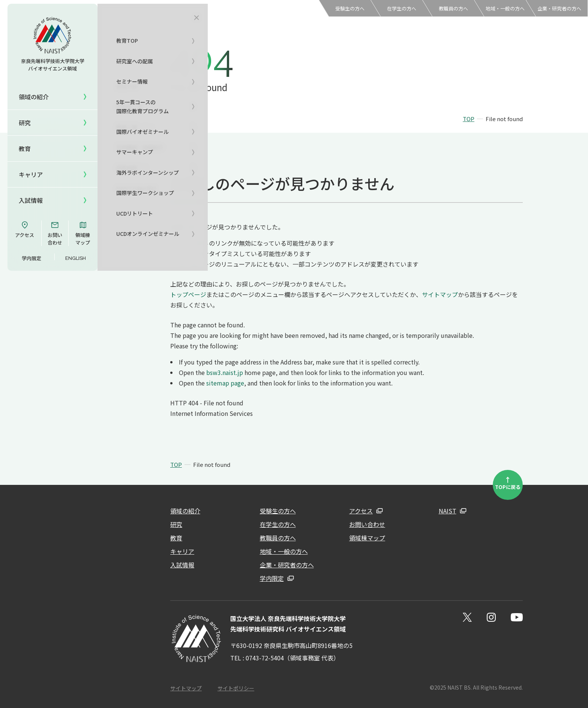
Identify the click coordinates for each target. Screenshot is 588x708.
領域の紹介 (185, 511)
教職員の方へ (453, 8)
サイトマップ (440, 294)
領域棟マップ (83, 233)
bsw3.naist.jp (225, 372)
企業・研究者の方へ (559, 8)
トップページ (188, 294)
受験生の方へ (350, 8)
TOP (469, 119)
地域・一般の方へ (505, 8)
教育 (176, 538)
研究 (176, 524)
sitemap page (225, 383)
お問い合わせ (55, 233)
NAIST (448, 511)
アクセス (25, 229)
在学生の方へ (402, 8)
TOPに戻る (508, 483)
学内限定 (31, 258)
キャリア (31, 174)
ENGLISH (76, 258)
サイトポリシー (236, 688)
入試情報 (31, 200)
